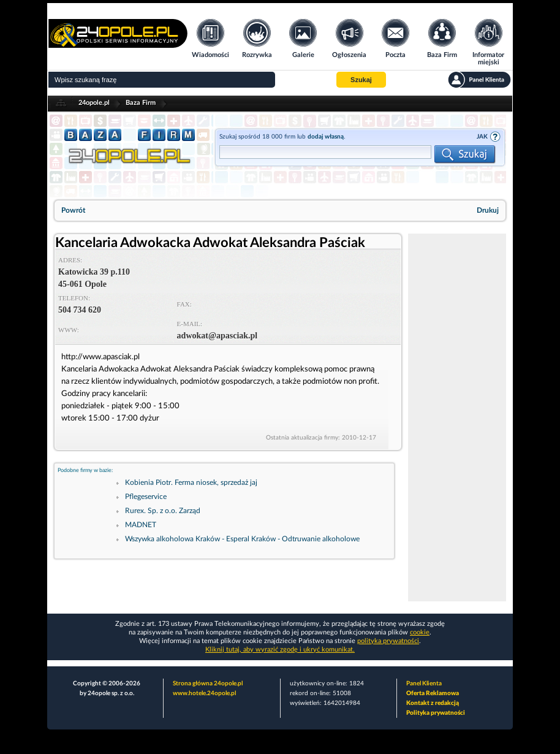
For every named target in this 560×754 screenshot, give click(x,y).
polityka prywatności (388, 641)
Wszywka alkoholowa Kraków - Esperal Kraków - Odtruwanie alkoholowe (242, 539)
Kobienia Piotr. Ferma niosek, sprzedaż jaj (191, 482)
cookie (420, 632)
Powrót (73, 210)
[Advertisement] (457, 417)
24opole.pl (94, 103)
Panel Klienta (424, 684)
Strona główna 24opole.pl (208, 684)
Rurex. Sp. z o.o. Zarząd (163, 511)
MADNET (141, 525)
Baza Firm (141, 103)
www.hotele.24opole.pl (204, 693)
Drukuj (488, 210)
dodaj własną (326, 137)
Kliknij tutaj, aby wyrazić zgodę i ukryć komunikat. (280, 649)
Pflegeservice (146, 497)
